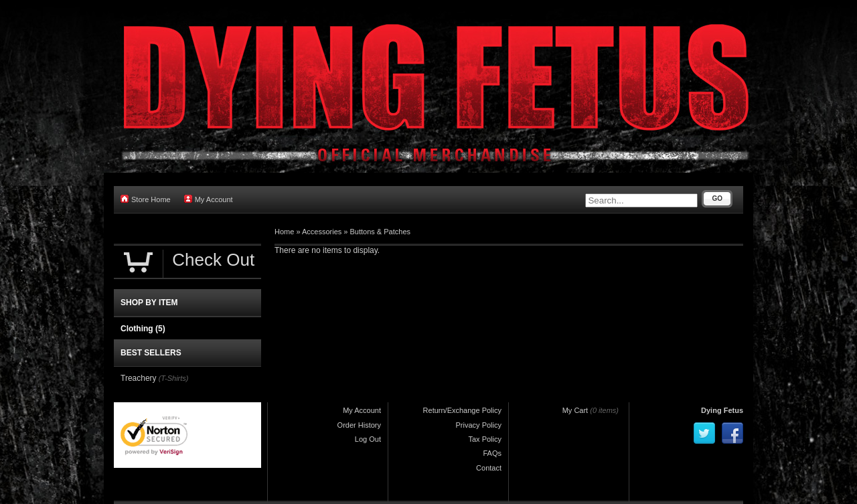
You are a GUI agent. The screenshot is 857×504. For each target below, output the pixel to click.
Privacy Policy (479, 425)
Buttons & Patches (381, 232)
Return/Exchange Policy (462, 410)
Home (284, 232)
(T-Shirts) (174, 378)
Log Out (368, 439)
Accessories (322, 232)
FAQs (492, 453)
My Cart (575, 410)
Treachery (139, 378)
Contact (489, 468)
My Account (209, 199)
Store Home (146, 199)
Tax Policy (485, 439)
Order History (359, 425)
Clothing (143, 329)
